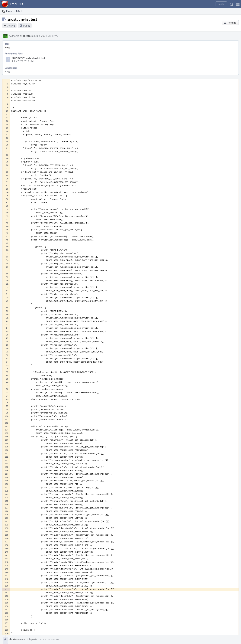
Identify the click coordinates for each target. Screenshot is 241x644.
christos (27, 36)
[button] (238, 4)
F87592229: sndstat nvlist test (28, 58)
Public (26, 26)
